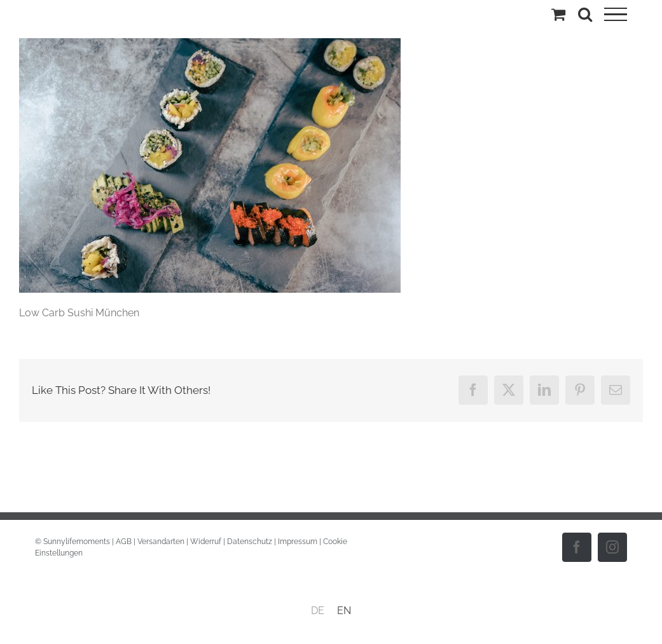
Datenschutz (250, 542)
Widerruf (206, 542)
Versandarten (161, 542)
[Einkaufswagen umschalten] (558, 14)
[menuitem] (318, 611)
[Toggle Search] (585, 14)
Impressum (298, 542)
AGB (124, 542)
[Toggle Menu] (616, 15)
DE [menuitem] (318, 611)
